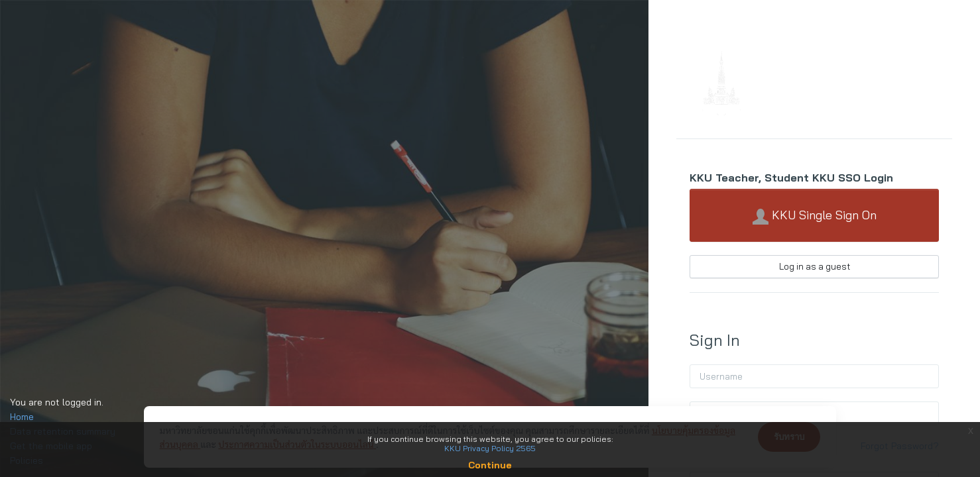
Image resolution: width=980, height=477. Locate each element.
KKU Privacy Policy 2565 (490, 448)
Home (22, 417)
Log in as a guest (815, 266)
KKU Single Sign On (815, 216)
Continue (490, 465)
